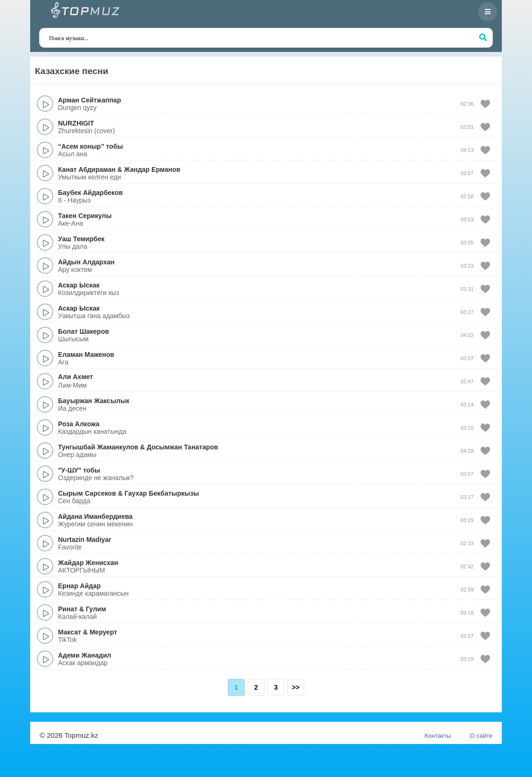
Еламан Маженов (86, 355)
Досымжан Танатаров (182, 447)
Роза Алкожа (79, 424)
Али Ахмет (75, 377)
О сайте (481, 736)
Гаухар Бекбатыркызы (162, 493)
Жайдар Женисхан (88, 563)
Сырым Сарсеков (87, 493)
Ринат (68, 609)
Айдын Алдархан (86, 262)
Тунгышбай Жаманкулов (98, 447)
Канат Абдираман (87, 169)
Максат (70, 632)
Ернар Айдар (79, 586)
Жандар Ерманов (152, 169)
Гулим (96, 609)
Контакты (438, 736)
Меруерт (103, 632)
